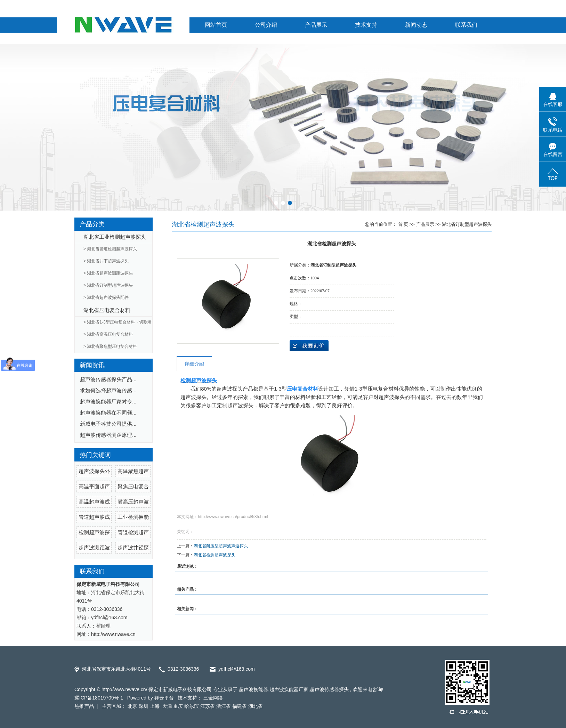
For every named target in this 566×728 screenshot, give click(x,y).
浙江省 (224, 706)
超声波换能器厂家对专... (108, 402)
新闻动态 (416, 25)
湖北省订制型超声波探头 (467, 224)
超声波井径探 (133, 547)
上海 (155, 706)
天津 (167, 706)
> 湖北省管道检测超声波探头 (110, 249)
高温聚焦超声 (133, 471)
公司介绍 (266, 25)
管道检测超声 (133, 532)
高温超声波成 (94, 502)
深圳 (144, 706)
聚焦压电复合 (133, 486)
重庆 (178, 706)
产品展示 (316, 25)
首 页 (403, 224)
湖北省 (256, 706)
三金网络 (213, 698)
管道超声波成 (94, 517)
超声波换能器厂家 (289, 689)
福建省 (240, 706)
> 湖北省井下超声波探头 (106, 261)
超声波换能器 (253, 689)
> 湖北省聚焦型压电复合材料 (110, 346)
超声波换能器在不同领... (108, 413)
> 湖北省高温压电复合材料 (108, 334)
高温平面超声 (94, 486)
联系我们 (466, 25)
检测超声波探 (94, 532)
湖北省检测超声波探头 (215, 555)
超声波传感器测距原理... (108, 435)
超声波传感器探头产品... (108, 379)
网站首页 (216, 25)
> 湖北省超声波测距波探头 (108, 273)
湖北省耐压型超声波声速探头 (221, 546)
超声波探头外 (94, 471)
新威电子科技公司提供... (108, 424)
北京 (132, 706)
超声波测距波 (94, 547)
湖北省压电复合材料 (107, 310)
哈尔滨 (192, 706)
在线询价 (309, 346)
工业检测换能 (133, 517)
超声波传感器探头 (329, 689)
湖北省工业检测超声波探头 (115, 237)
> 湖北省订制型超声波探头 (108, 285)
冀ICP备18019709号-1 (99, 698)
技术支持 (366, 25)
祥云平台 (164, 698)
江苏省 (208, 706)
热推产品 (84, 706)
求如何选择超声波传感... (108, 390)
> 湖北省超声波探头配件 (106, 297)
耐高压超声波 (133, 502)
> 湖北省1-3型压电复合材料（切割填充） (118, 324)
